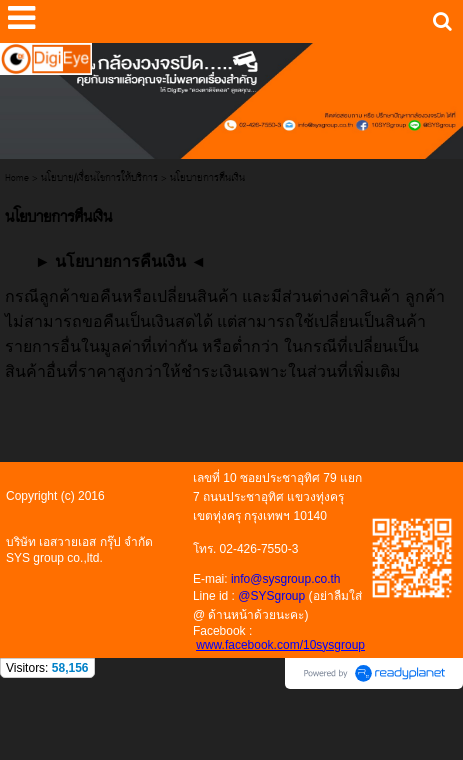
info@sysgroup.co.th (286, 579)
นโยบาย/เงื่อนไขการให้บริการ (99, 178)
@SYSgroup (271, 596)
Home (17, 178)
